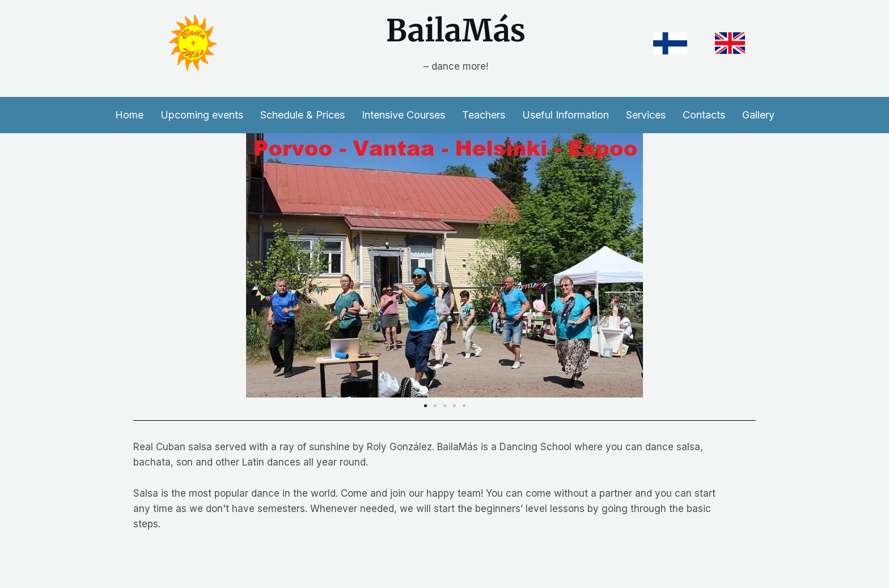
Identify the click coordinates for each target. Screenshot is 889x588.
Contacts (704, 115)
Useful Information (566, 115)
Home (129, 115)
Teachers (484, 115)
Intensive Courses (403, 115)
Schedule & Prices (302, 115)
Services (646, 115)
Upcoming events (202, 115)
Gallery (758, 115)
